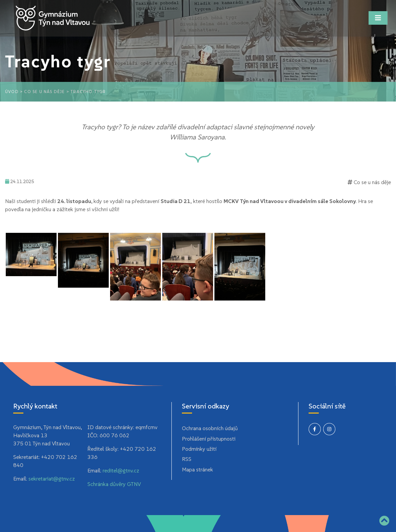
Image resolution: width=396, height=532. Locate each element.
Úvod (12, 92)
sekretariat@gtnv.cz (52, 479)
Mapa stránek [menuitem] (197, 469)
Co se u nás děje (44, 92)
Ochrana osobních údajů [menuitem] (210, 428)
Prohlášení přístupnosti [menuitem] (209, 439)
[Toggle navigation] (378, 18)
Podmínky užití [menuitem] (199, 449)
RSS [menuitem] (187, 459)
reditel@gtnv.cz (121, 470)
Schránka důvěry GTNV (114, 484)
